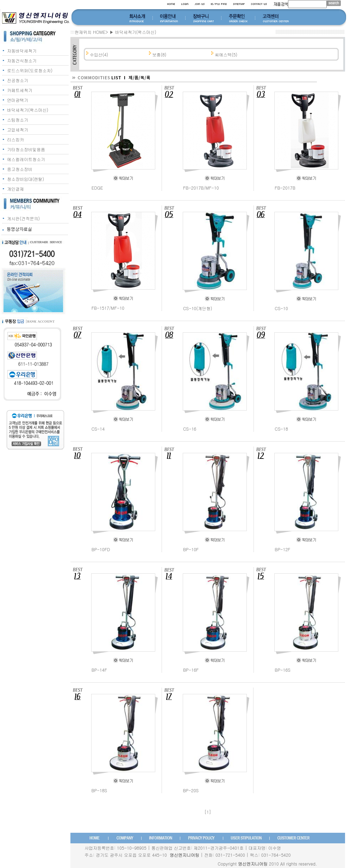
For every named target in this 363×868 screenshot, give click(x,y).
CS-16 (190, 429)
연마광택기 (18, 100)
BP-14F (99, 670)
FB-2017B (285, 188)
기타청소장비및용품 (26, 149)
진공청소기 (18, 80)
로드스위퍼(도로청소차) (30, 70)
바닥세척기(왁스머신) (28, 110)
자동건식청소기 (22, 60)
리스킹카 (15, 139)
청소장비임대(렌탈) (26, 179)
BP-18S (99, 790)
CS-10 (281, 308)
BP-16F (191, 670)
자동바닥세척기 (22, 51)
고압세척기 (18, 130)
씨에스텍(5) (225, 54)
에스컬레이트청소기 (26, 159)
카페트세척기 (20, 90)
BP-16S (283, 670)
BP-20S (191, 790)
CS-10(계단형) (198, 308)
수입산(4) (98, 54)
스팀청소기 (18, 120)
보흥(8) (159, 54)
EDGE (97, 188)
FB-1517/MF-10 (108, 308)
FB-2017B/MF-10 (201, 188)
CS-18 (281, 429)
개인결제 (15, 189)
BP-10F (191, 549)
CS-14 (98, 429)
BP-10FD (101, 549)
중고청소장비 (20, 169)
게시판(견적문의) (23, 218)
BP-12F (282, 549)
